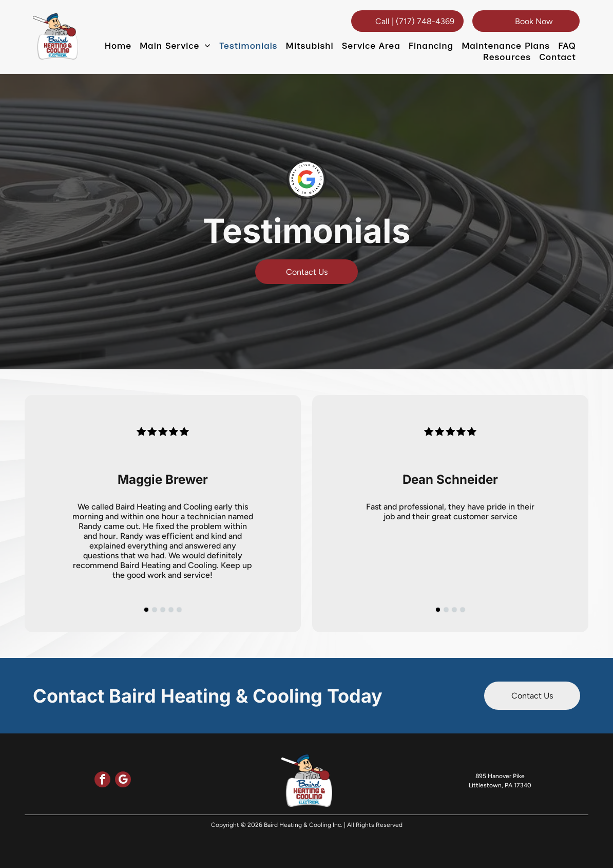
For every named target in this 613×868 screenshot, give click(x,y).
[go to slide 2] (155, 610)
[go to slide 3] (163, 610)
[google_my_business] (123, 781)
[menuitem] (118, 46)
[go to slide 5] (179, 610)
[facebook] (102, 781)
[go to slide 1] (146, 610)
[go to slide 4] (171, 610)
